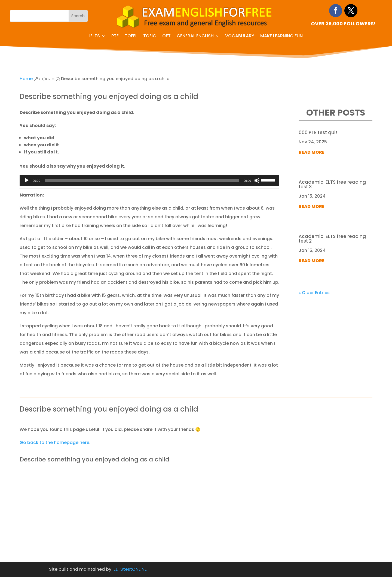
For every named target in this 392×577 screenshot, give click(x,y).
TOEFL (131, 37)
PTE (115, 37)
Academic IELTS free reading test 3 (332, 184)
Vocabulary (240, 37)
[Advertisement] (196, 521)
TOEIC (150, 37)
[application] (149, 180)
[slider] (142, 180)
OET (166, 37)
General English (195, 37)
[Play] (27, 180)
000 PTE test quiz (318, 132)
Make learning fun (281, 37)
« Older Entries (314, 293)
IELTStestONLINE (130, 569)
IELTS (95, 37)
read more (312, 152)
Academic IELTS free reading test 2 (332, 239)
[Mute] (257, 180)
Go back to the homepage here (54, 442)
